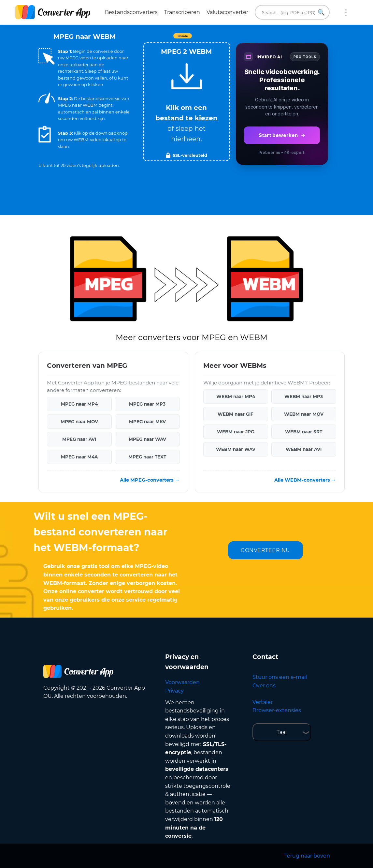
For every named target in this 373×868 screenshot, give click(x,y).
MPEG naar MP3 (147, 404)
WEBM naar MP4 (236, 397)
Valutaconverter (227, 12)
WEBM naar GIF (236, 414)
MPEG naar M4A (79, 457)
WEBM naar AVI (304, 449)
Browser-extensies (277, 710)
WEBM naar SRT (304, 432)
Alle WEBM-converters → (305, 480)
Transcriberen (182, 12)
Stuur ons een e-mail (280, 677)
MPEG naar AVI (79, 439)
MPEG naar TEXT (147, 457)
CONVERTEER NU (265, 550)
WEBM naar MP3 (304, 397)
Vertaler (263, 702)
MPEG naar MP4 (79, 404)
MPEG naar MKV (147, 422)
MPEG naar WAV (147, 439)
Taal (282, 732)
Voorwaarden (182, 682)
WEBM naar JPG (236, 432)
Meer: (346, 12)
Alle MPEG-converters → (150, 480)
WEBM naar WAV (236, 449)
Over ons (264, 686)
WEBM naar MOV (304, 414)
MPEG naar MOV (79, 422)
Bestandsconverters (131, 12)
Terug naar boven (307, 856)
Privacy (174, 691)
